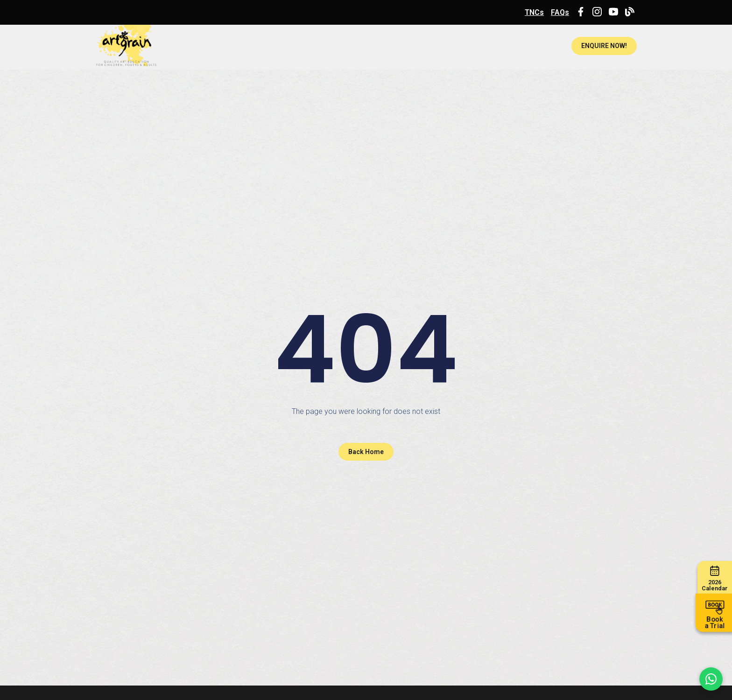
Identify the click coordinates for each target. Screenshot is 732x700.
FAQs (560, 12)
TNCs (534, 12)
